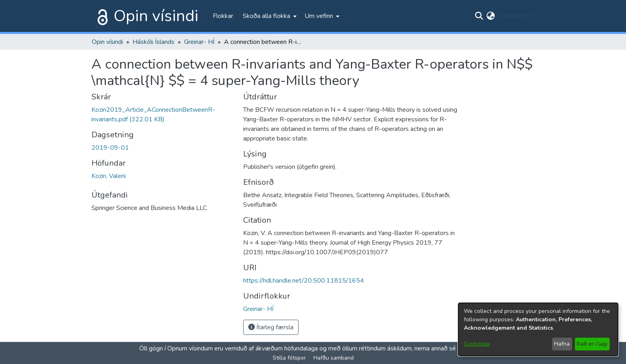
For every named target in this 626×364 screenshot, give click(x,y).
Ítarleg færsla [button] (271, 327)
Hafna (562, 344)
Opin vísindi (156, 16)
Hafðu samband (334, 358)
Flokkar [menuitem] (223, 16)
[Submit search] (479, 16)
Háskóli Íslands (154, 42)
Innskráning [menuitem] (514, 16)
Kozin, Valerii (109, 176)
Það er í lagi (592, 344)
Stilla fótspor (289, 358)
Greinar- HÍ (199, 42)
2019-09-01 (110, 148)
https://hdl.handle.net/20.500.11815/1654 (304, 281)
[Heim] (101, 16)
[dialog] (538, 329)
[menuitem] (269, 16)
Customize (477, 344)
